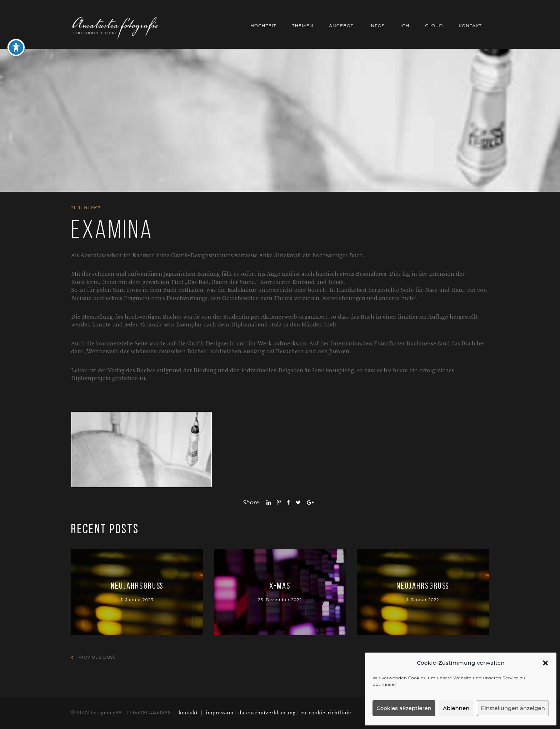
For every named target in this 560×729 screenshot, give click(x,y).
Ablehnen (456, 708)
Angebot (341, 26)
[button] (545, 663)
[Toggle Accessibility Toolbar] (16, 38)
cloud (434, 26)
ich (405, 26)
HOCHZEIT (263, 26)
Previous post (93, 657)
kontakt (188, 713)
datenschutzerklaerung (267, 713)
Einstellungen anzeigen (513, 708)
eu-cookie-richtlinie (326, 713)
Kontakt (470, 26)
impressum (220, 713)
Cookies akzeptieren (404, 708)
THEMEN (303, 26)
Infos (377, 26)
